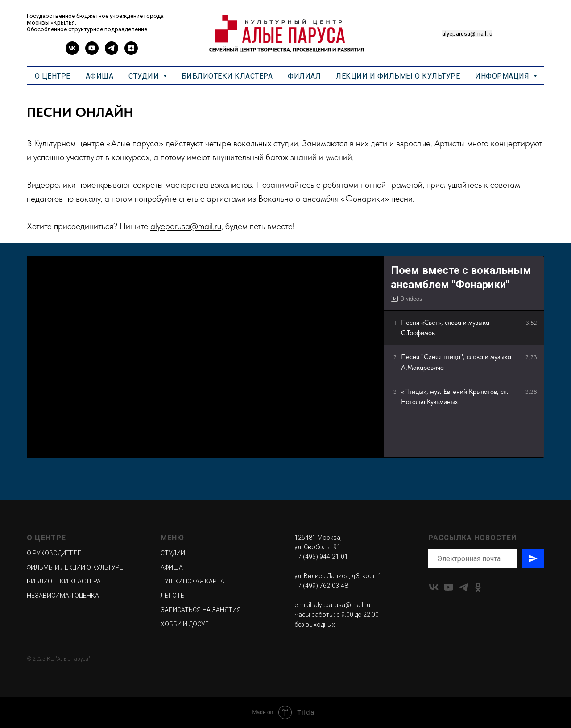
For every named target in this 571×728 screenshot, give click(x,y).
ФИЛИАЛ (304, 76)
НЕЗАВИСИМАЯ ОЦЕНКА (63, 596)
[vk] (72, 52)
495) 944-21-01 (327, 557)
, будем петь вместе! (258, 226)
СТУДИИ (173, 553)
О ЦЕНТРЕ (53, 76)
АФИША (100, 76)
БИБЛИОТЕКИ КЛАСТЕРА (227, 76)
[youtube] (92, 52)
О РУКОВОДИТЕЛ (52, 553)
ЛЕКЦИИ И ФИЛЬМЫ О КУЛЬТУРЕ (398, 76)
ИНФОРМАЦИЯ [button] (503, 76)
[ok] (478, 587)
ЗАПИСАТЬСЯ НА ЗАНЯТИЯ (201, 610)
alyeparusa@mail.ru (467, 34)
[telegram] (112, 52)
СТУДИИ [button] (145, 76)
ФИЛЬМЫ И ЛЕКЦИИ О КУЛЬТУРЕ (75, 567)
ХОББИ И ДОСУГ (185, 624)
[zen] (131, 52)
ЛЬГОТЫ (173, 596)
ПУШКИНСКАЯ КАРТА (192, 581)
